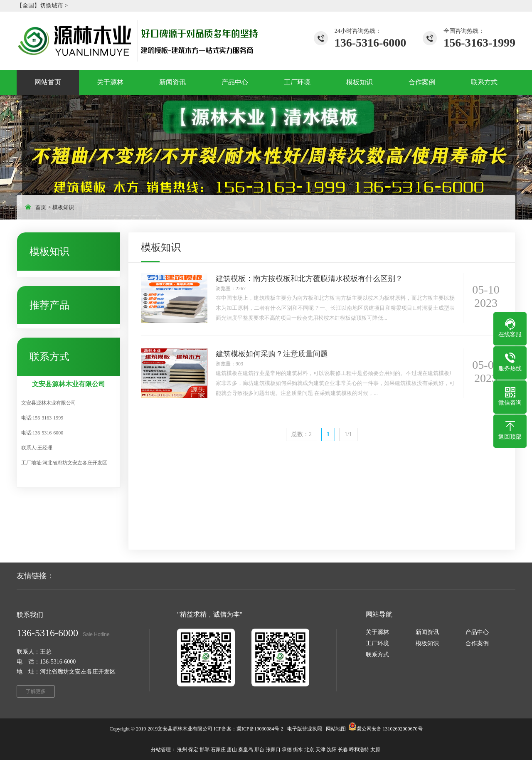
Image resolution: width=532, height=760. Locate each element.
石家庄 (218, 750)
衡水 (298, 750)
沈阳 (332, 750)
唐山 (232, 750)
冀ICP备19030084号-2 (260, 729)
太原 (375, 750)
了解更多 (36, 691)
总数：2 (302, 434)
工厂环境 (377, 643)
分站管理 (161, 750)
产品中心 (477, 632)
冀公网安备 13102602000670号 (390, 729)
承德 (287, 750)
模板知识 (63, 207)
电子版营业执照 (305, 729)
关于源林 (377, 632)
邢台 (259, 750)
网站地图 (336, 729)
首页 (41, 207)
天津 (320, 750)
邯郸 (204, 750)
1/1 (348, 434)
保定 (193, 750)
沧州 (182, 750)
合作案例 (477, 643)
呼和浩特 (359, 750)
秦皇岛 (246, 750)
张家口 (273, 750)
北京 (309, 750)
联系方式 (377, 655)
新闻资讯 (427, 632)
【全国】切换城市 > (42, 6)
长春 (343, 750)
